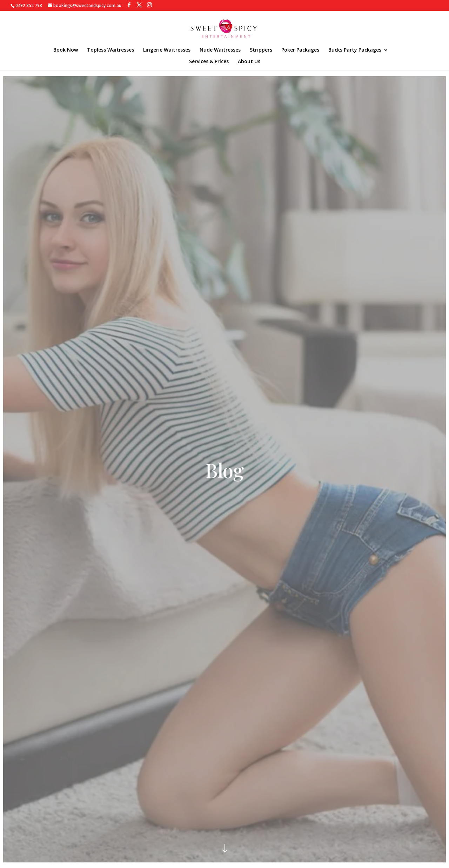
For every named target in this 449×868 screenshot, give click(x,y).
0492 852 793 (29, 5)
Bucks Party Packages (355, 50)
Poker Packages (300, 50)
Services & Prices (209, 62)
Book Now (66, 50)
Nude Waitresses (220, 50)
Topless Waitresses (110, 50)
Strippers (261, 50)
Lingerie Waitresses (167, 50)
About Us (249, 62)
